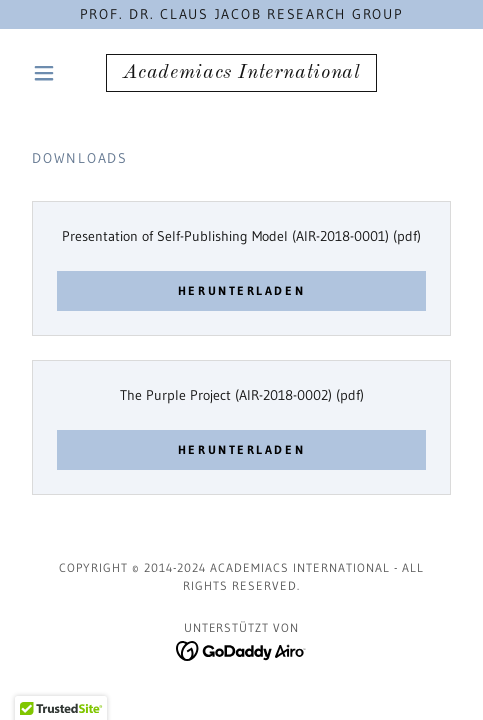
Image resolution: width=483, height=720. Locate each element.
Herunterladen (241, 290)
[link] (241, 73)
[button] (56, 73)
